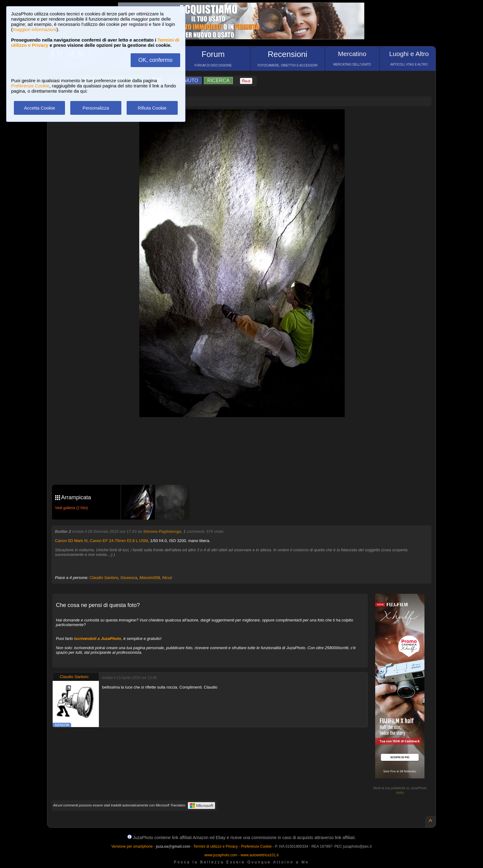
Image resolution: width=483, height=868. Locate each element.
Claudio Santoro (104, 578)
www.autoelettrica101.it (260, 855)
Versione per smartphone (132, 846)
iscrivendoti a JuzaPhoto (97, 639)
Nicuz (167, 578)
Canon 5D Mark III (71, 541)
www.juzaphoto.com (221, 855)
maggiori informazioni (35, 29)
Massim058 (150, 578)
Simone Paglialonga (162, 531)
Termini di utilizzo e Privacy (216, 846)
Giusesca (129, 578)
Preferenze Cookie (30, 86)
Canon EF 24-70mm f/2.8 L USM (119, 541)
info (400, 793)
